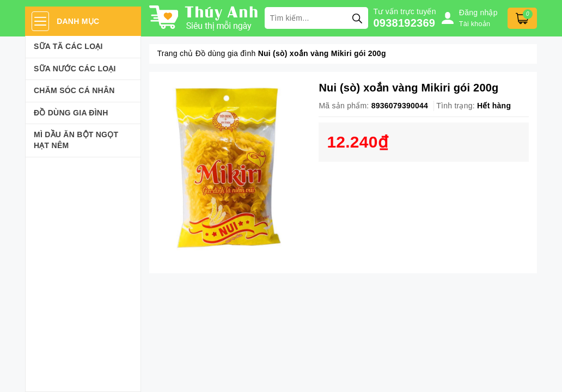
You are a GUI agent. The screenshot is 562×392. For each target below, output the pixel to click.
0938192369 (405, 23)
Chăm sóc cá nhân (74, 90)
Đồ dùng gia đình (71, 113)
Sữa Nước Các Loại (75, 69)
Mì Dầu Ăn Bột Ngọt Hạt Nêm (76, 140)
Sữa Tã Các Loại (68, 46)
